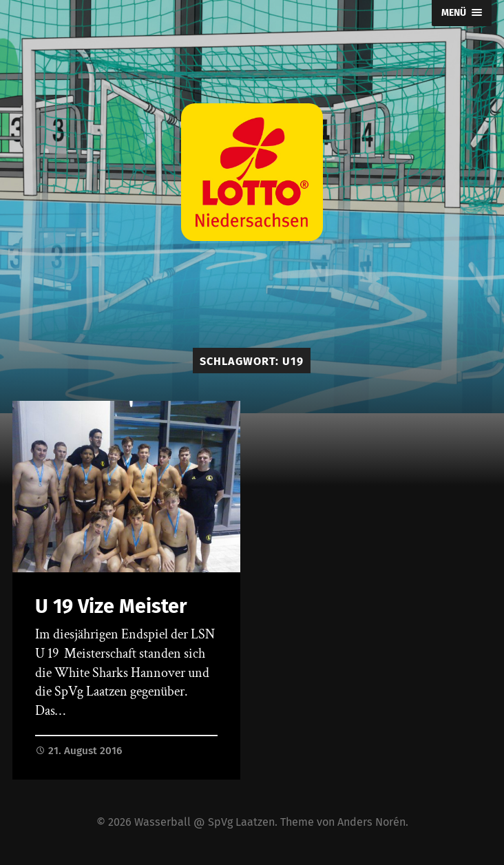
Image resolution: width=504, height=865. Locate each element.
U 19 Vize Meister (111, 606)
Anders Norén (371, 822)
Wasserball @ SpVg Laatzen (204, 822)
